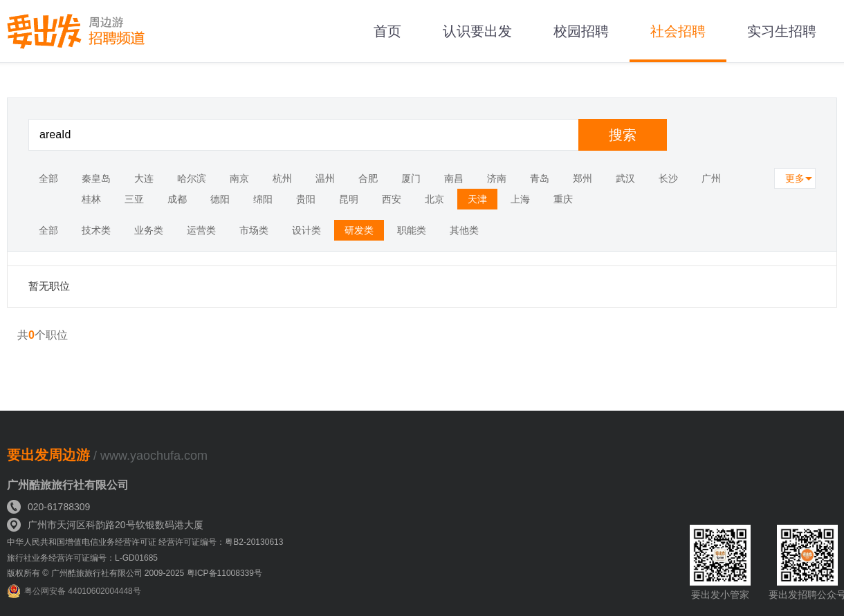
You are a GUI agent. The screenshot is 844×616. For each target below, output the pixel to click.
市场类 (254, 230)
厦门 (411, 178)
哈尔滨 (192, 178)
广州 (711, 178)
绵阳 (263, 199)
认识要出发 (477, 31)
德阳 (220, 199)
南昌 (454, 178)
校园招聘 (581, 31)
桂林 (91, 199)
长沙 (668, 178)
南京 (239, 178)
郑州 (582, 178)
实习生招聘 (782, 31)
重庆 (563, 199)
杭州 (282, 178)
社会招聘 (678, 31)
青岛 (540, 178)
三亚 (134, 199)
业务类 (149, 230)
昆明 (349, 199)
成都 (177, 199)
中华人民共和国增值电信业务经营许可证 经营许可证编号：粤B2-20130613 (145, 542)
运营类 (201, 230)
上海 (520, 199)
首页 (387, 31)
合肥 (368, 178)
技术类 (96, 230)
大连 (144, 178)
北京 (434, 199)
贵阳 (306, 199)
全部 (48, 178)
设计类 (306, 230)
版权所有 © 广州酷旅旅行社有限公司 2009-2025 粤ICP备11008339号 (135, 573)
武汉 (625, 178)
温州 (325, 178)
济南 (497, 178)
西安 (392, 199)
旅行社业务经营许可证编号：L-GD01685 (82, 558)
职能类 (412, 230)
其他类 (464, 230)
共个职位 (43, 335)
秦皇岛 (96, 178)
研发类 (359, 230)
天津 (477, 199)
